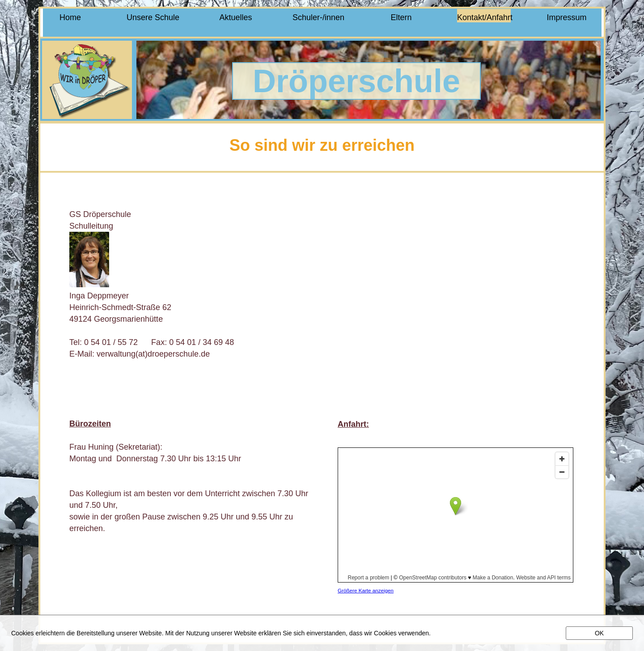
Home (70, 17)
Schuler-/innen (318, 17)
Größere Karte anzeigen (366, 590)
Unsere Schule (153, 17)
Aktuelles (235, 17)
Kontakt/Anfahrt (484, 17)
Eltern (401, 17)
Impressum (566, 17)
